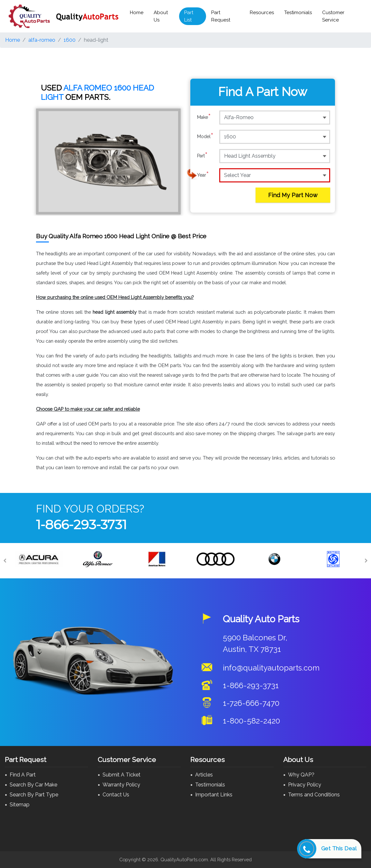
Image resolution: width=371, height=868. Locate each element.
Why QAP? (301, 775)
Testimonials (298, 13)
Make (204, 117)
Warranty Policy (121, 785)
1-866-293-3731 (81, 525)
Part (202, 156)
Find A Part (23, 775)
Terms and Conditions (314, 795)
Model (205, 136)
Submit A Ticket (122, 775)
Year (203, 175)
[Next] (366, 561)
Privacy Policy (305, 785)
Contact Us (116, 795)
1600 (70, 40)
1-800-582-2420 (251, 721)
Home (137, 13)
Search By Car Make (33, 785)
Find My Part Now (293, 195)
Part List (189, 16)
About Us (161, 16)
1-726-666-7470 (251, 703)
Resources (262, 13)
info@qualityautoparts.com (271, 668)
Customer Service (333, 16)
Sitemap (20, 805)
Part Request (221, 16)
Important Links (214, 795)
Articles (204, 775)
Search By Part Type (34, 795)
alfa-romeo (42, 40)
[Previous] (5, 561)
